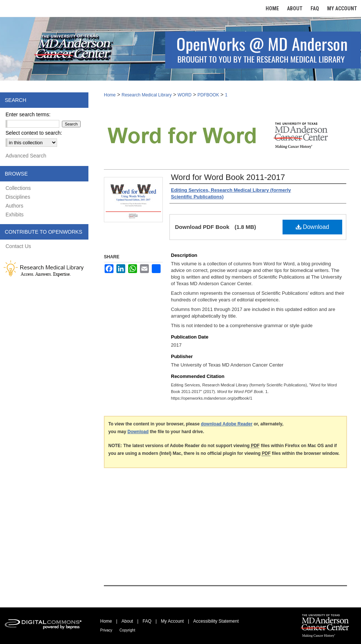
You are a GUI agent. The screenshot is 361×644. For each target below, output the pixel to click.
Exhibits (15, 215)
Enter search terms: (28, 114)
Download (313, 227)
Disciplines (18, 197)
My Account (172, 621)
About (127, 621)
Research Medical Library (147, 95)
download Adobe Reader (227, 424)
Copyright (127, 630)
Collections (18, 188)
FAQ (147, 621)
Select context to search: (34, 133)
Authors (14, 206)
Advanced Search (26, 156)
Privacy (106, 630)
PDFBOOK (208, 95)
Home (110, 95)
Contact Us (18, 246)
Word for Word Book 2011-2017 (228, 177)
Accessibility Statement (216, 621)
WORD (185, 95)
